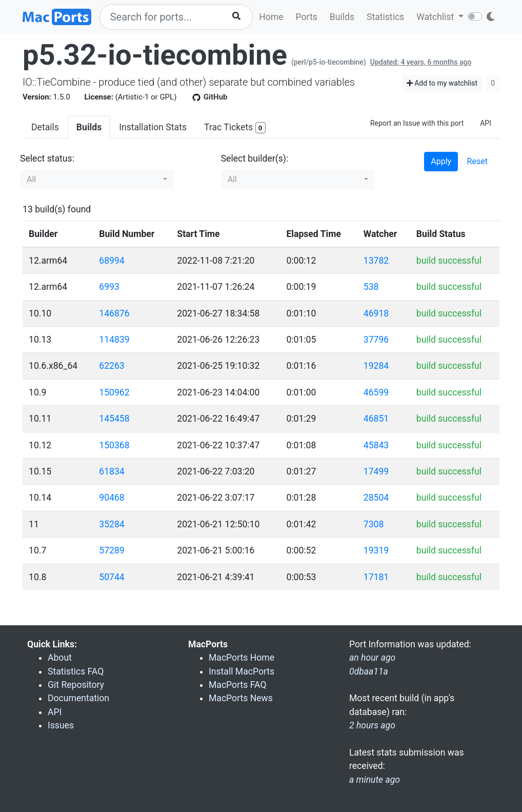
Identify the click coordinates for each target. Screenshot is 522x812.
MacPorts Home (242, 658)
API (486, 123)
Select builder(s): (255, 159)
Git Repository (76, 685)
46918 (376, 313)
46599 (376, 392)
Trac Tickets (235, 128)
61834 (112, 471)
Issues (61, 725)
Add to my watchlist (442, 83)
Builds (342, 17)
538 (371, 287)
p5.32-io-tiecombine (155, 55)
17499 (376, 471)
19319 (376, 550)
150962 (114, 392)
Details (45, 127)
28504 (376, 498)
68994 (112, 261)
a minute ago (375, 780)
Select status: (47, 159)
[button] (97, 180)
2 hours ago (372, 725)
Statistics (385, 17)
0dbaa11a (369, 671)
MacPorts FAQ (238, 685)
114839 (114, 340)
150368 (114, 445)
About (60, 658)
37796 (376, 340)
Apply (441, 161)
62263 (112, 366)
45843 (376, 445)
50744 (112, 577)
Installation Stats (153, 127)
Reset (477, 161)
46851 (376, 419)
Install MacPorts (242, 671)
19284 (376, 366)
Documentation (78, 698)
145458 (114, 419)
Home (271, 17)
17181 (376, 577)
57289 (112, 550)
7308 (374, 524)
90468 (112, 498)
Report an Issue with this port (417, 123)
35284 (112, 524)
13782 (376, 261)
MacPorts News (241, 698)
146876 (114, 313)
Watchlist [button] (436, 17)
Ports (307, 17)
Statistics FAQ (76, 671)
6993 (109, 287)
